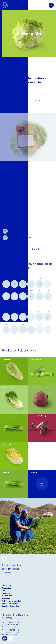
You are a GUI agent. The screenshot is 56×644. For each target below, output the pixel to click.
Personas (6, 593)
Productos (6, 588)
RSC (4, 591)
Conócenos (7, 585)
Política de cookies (10, 604)
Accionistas (7, 596)
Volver (5, 70)
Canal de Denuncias (10, 606)
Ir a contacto (7, 573)
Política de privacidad (11, 601)
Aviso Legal (7, 598)
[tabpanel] (28, 150)
